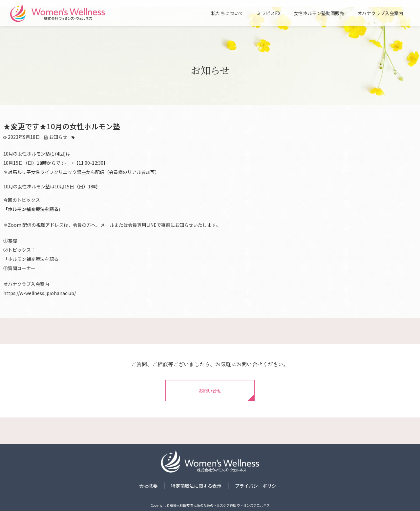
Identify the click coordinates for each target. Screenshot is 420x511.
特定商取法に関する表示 (196, 486)
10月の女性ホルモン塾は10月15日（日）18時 (51, 186)
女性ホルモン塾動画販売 (319, 13)
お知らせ (58, 137)
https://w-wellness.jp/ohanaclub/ (40, 293)
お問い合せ (210, 391)
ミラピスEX (269, 13)
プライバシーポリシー (258, 486)
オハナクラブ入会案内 (380, 13)
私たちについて (227, 13)
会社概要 (148, 486)
